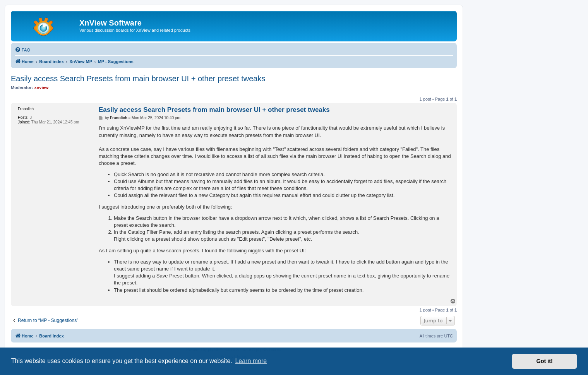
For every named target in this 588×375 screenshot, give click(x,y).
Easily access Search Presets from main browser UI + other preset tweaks (138, 79)
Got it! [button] (545, 361)
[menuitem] (22, 50)
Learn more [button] (251, 361)
